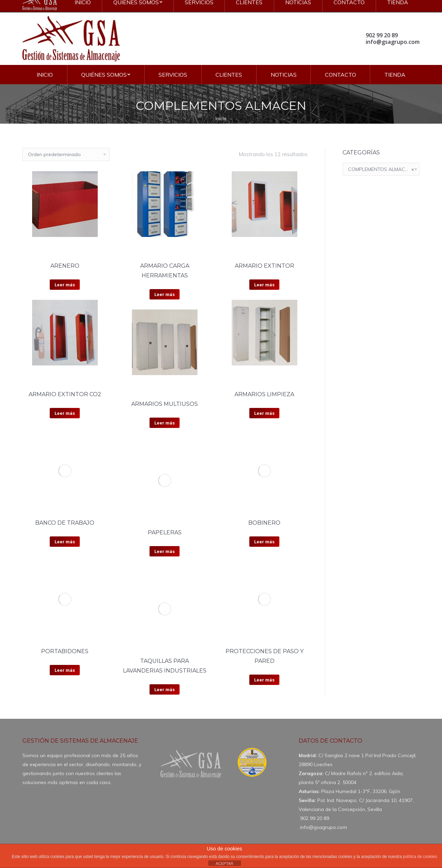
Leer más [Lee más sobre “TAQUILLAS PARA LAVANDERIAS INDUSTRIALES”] (165, 690)
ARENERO (65, 266)
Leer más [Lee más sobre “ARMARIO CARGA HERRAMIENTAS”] (165, 294)
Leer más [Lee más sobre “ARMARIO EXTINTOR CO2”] (65, 413)
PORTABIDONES (65, 651)
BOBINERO (264, 523)
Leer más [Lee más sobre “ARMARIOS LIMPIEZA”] (264, 413)
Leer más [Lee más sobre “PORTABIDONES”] (65, 670)
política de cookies (420, 857)
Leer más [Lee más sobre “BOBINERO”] (264, 542)
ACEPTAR (224, 864)
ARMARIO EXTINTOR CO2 (65, 394)
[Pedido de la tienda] (66, 154)
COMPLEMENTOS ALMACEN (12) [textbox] (381, 169)
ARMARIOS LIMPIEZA (264, 394)
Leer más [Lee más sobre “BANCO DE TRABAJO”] (65, 542)
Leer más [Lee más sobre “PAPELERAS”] (165, 551)
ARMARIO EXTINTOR (265, 266)
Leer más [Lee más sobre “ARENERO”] (65, 285)
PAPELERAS (165, 532)
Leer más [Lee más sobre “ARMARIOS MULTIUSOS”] (165, 423)
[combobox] (381, 169)
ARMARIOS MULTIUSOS (165, 404)
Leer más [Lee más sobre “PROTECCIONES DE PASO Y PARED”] (264, 680)
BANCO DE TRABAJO (65, 523)
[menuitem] (45, 75)
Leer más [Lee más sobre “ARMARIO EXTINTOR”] (264, 285)
